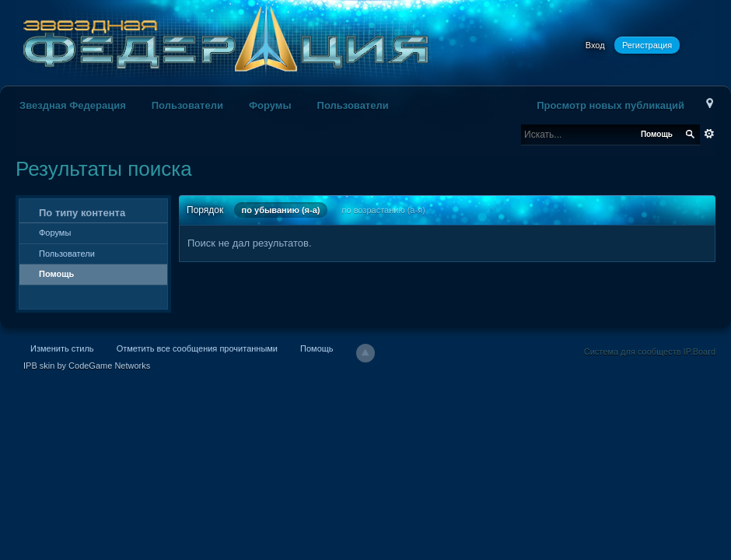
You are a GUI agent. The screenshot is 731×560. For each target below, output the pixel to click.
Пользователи (187, 105)
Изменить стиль (62, 348)
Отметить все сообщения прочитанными (197, 348)
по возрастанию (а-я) (384, 210)
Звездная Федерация (73, 105)
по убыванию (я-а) (281, 210)
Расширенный (709, 134)
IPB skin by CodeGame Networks (87, 366)
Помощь (56, 274)
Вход (595, 45)
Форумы (270, 105)
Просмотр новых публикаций (610, 105)
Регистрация (647, 45)
